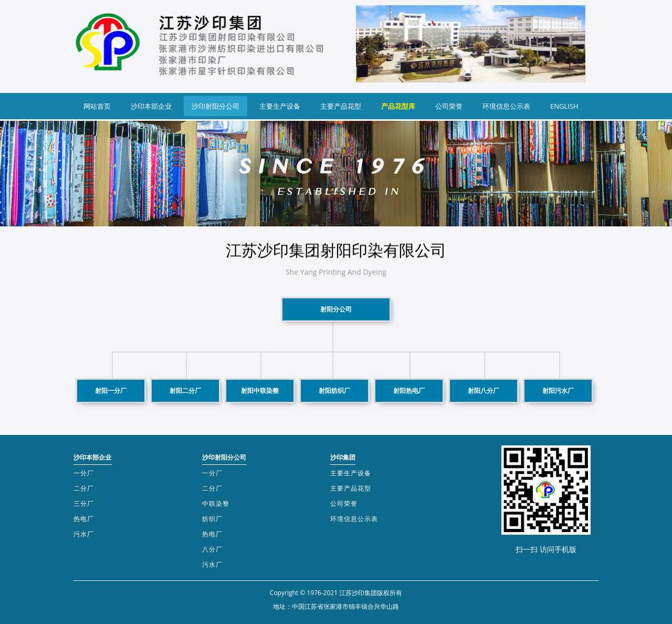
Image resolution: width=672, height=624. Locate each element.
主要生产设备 (280, 106)
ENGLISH (564, 106)
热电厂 (84, 519)
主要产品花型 (341, 106)
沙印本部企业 (151, 106)
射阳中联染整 (260, 391)
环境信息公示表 (506, 106)
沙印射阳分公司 (216, 106)
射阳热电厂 (409, 391)
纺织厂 (212, 519)
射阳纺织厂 (334, 391)
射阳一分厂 (111, 391)
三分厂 (84, 503)
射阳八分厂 (484, 391)
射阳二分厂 (185, 391)
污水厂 (84, 534)
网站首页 (97, 106)
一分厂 (84, 473)
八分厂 (212, 549)
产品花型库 (398, 106)
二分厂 (84, 488)
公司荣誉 (449, 106)
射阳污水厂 (558, 391)
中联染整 (216, 503)
